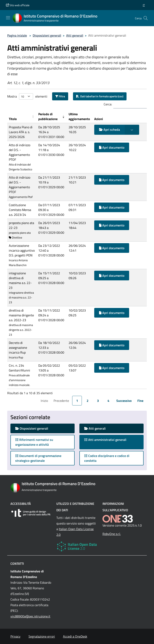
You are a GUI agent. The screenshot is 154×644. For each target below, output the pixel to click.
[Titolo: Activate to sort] (22, 117)
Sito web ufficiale (18, 5)
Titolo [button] (13, 119)
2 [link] (88, 401)
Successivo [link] (124, 401)
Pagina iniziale (17, 35)
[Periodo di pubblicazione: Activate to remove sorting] (52, 117)
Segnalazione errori (42, 636)
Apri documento (112, 147)
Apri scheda (109, 130)
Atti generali (75, 35)
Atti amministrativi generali (109, 440)
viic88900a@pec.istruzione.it (30, 616)
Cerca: (108, 104)
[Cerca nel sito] (146, 18)
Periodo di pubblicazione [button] (48, 116)
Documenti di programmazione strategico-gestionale (38, 458)
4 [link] (108, 401)
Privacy (15, 636)
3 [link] (98, 401)
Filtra (60, 96)
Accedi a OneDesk (75, 636)
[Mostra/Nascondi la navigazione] (8, 18)
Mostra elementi (27, 96)
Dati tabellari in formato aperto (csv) (100, 96)
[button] (144, 5)
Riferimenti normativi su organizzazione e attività (34, 442)
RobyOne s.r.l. (112, 534)
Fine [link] (140, 401)
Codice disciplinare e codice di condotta (107, 458)
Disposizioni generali (47, 35)
